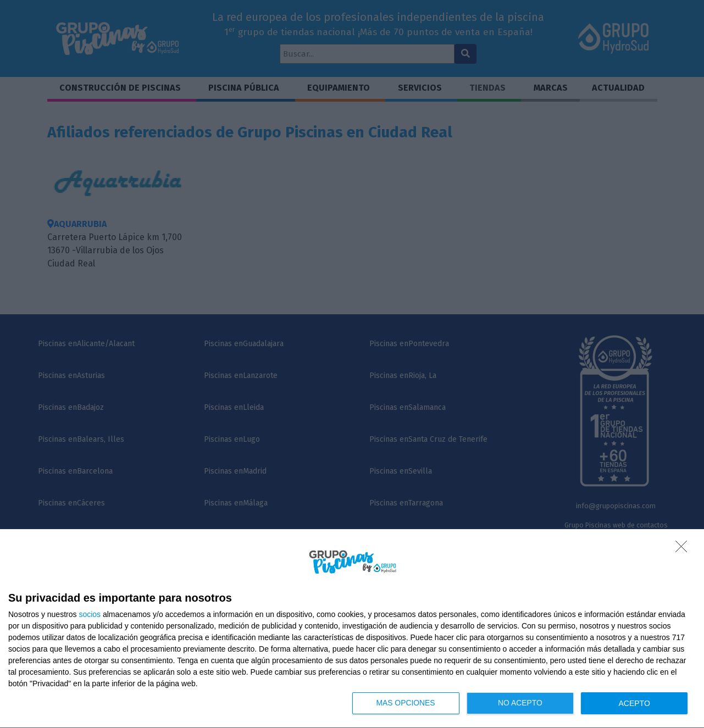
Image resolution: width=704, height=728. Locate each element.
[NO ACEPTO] (684, 549)
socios (90, 614)
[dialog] (352, 629)
